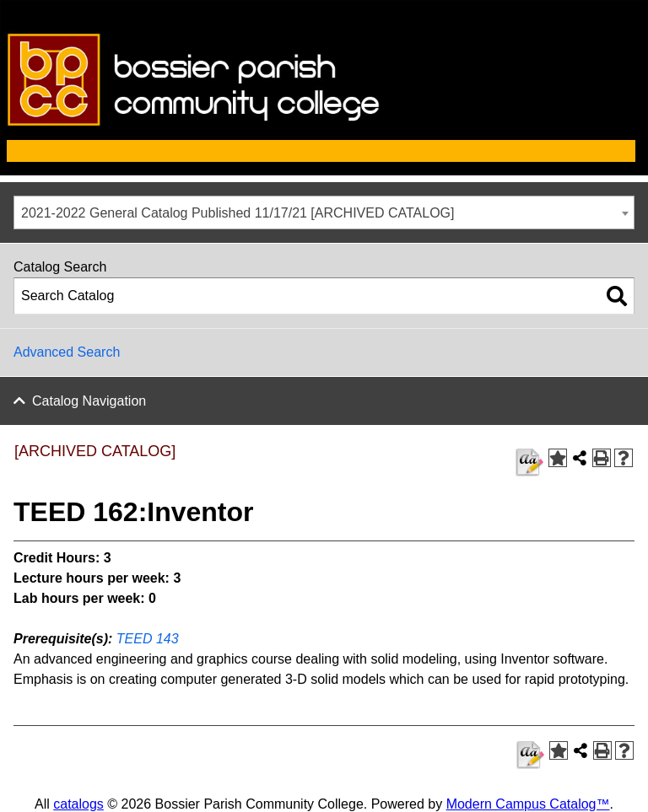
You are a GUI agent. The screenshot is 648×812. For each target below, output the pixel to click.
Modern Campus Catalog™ (528, 804)
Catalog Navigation (89, 401)
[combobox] (324, 212)
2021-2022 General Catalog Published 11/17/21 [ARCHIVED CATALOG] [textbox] (238, 213)
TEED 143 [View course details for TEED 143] (148, 639)
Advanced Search (67, 352)
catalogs (78, 804)
